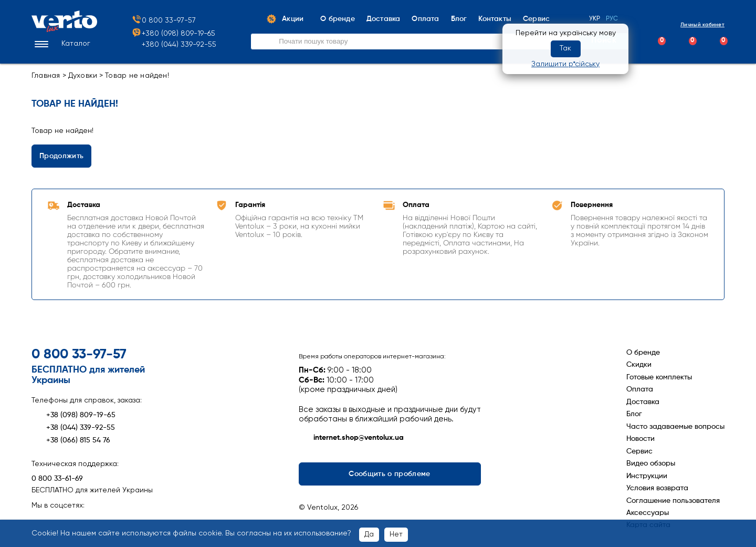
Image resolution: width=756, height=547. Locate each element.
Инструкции (647, 476)
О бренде (643, 353)
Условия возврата (657, 488)
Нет (396, 534)
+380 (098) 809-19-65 (173, 34)
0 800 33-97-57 (164, 21)
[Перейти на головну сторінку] (64, 30)
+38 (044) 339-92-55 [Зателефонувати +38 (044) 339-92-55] (73, 428)
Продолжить (61, 156)
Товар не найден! (137, 76)
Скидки (639, 365)
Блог (634, 414)
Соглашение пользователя (673, 501)
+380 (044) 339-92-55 (179, 45)
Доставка (643, 402)
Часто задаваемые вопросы (675, 427)
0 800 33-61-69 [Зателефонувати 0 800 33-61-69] (57, 479)
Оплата (640, 389)
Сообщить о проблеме (389, 474)
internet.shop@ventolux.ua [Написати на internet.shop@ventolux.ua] (351, 438)
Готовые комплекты (659, 377)
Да (369, 534)
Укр (595, 19)
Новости (640, 439)
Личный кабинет (694, 24)
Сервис (639, 451)
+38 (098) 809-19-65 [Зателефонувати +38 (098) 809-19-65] (73, 415)
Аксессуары (648, 513)
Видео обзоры (651, 463)
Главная (46, 76)
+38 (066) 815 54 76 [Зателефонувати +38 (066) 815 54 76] (71, 440)
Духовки (83, 76)
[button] (61, 44)
